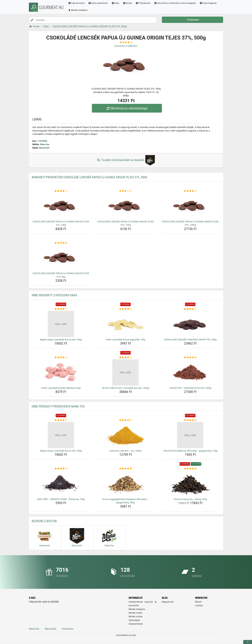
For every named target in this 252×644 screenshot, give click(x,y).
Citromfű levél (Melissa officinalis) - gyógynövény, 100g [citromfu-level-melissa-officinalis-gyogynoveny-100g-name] (190, 451)
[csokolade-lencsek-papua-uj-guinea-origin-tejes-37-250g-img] (61, 206)
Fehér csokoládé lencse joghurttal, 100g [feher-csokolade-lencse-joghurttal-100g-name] (126, 340)
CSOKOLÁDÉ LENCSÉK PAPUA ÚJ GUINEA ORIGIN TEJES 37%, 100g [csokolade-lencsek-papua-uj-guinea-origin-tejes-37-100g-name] (125, 223)
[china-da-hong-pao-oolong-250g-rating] (190, 469)
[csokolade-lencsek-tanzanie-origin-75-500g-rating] (190, 309)
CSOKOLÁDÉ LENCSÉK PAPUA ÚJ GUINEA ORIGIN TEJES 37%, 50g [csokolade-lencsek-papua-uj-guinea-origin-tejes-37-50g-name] (61, 275)
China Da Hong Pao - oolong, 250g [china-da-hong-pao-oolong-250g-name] (190, 499)
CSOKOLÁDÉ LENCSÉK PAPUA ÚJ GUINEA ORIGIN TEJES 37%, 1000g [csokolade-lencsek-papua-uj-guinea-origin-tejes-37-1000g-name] (190, 223)
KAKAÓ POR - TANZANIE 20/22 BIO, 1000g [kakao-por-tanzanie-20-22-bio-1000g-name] (190, 388)
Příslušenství (143, 3)
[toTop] (248, 642)
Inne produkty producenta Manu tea (58, 406)
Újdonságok (134, 620)
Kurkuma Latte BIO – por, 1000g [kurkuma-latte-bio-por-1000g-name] (125, 451)
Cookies (199, 606)
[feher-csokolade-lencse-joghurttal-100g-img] (126, 324)
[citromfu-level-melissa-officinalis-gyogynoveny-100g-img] (190, 435)
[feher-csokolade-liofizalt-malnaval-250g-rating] (61, 357)
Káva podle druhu (98, 3)
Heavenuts (68, 629)
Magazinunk (168, 602)
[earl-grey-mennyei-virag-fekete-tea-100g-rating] (61, 469)
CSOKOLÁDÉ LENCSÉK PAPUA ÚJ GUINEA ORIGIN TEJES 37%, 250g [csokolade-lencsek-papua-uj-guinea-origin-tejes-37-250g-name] (61, 223)
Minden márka (135, 613)
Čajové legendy (208, 3)
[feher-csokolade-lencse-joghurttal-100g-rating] (126, 309)
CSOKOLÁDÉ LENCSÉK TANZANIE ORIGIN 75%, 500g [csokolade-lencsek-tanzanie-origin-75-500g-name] (190, 340)
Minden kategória (78, 10)
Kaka (115, 3)
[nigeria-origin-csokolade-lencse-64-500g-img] (61, 324)
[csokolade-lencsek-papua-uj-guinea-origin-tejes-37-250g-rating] (61, 191)
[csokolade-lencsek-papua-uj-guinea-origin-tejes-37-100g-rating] (126, 191)
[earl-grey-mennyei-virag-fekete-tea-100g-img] (61, 484)
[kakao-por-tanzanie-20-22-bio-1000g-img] (190, 372)
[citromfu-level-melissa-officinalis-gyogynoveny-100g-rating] (190, 420)
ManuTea (34, 629)
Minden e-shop (136, 617)
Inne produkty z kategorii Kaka (54, 295)
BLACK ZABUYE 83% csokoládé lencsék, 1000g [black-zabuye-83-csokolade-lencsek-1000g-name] (126, 388)
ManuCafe (44, 148)
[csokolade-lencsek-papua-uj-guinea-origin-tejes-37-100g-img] (126, 206)
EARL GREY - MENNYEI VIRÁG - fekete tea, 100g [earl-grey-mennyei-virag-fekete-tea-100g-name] (61, 499)
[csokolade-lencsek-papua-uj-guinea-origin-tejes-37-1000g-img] (190, 206)
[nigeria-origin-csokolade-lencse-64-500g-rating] (61, 309)
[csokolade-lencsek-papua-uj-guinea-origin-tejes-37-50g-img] (61, 258)
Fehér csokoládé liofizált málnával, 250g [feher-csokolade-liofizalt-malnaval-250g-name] (61, 388)
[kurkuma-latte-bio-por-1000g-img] (126, 435)
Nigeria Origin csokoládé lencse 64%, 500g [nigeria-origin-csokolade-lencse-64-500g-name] (61, 340)
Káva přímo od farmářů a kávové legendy (175, 3)
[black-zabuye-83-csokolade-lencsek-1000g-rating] (126, 357)
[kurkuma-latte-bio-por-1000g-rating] (126, 420)
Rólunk (198, 602)
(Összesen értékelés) (126, 46)
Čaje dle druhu (76, 3)
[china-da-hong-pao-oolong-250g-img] (190, 484)
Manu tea (45, 144)
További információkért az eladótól (126, 160)
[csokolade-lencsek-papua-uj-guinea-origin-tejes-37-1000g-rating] (190, 191)
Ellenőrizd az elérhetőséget (127, 108)
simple (127, 3)
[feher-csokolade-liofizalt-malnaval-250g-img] (61, 372)
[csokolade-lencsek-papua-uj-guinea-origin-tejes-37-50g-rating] (61, 243)
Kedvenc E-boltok (44, 521)
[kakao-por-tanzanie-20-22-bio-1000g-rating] (190, 357)
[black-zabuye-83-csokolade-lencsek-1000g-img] (126, 372)
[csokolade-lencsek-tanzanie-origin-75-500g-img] (190, 324)
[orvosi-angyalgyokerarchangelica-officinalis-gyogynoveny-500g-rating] (126, 469)
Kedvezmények (136, 624)
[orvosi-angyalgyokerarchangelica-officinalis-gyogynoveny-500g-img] (126, 484)
